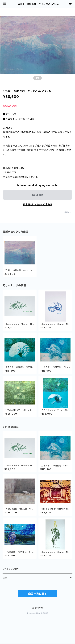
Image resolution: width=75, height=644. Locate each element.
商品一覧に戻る (37, 594)
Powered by (37, 613)
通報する (68, 212)
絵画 (5, 578)
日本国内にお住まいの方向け (37, 204)
